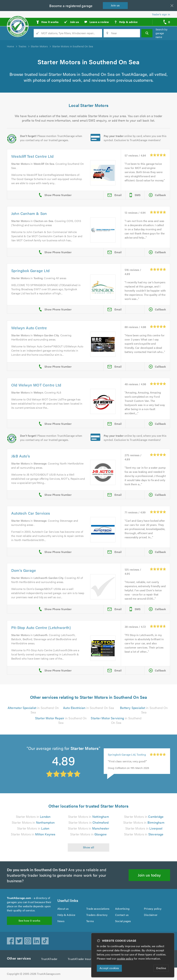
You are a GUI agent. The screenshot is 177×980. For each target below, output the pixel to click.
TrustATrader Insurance (83, 959)
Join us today (149, 875)
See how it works (29, 920)
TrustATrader (50, 959)
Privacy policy (153, 909)
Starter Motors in (33, 817)
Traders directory (97, 915)
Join (116, 5)
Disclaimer (151, 915)
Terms (90, 921)
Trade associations (98, 909)
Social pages (123, 921)
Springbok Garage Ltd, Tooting (127, 754)
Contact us (122, 915)
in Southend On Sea (88, 708)
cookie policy (126, 958)
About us (63, 909)
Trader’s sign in (161, 14)
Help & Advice (66, 915)
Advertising (122, 909)
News (61, 921)
